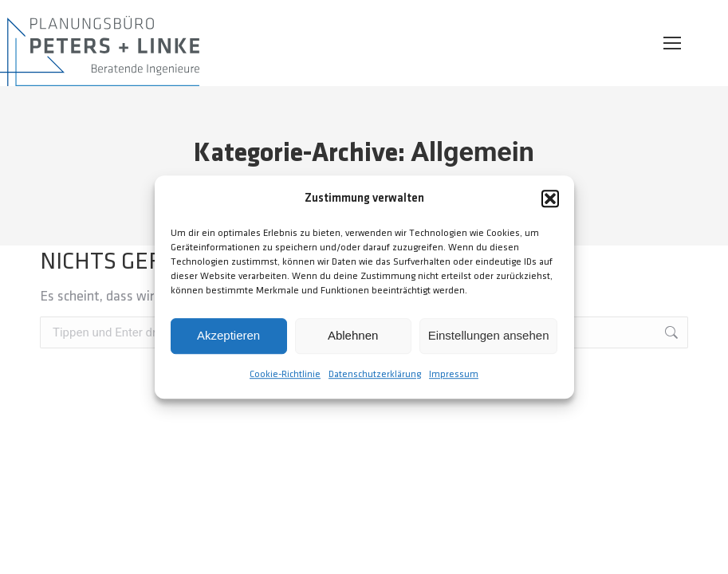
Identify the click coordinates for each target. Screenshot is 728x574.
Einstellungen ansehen (489, 336)
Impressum (454, 374)
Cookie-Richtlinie (285, 374)
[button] (550, 199)
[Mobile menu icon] (672, 43)
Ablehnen (353, 336)
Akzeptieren (228, 336)
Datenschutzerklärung (375, 374)
